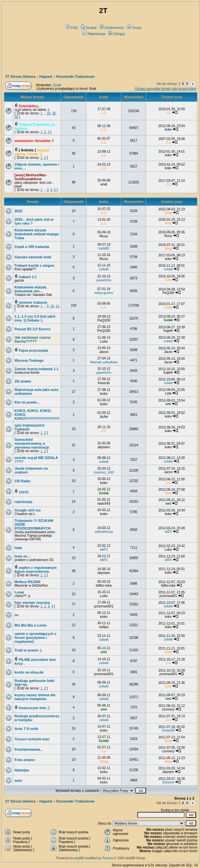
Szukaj (89, 28)
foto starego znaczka (32, 603)
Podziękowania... (29, 749)
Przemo (108, 858)
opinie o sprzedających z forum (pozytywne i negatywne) (36, 638)
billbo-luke (104, 585)
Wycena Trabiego (29, 360)
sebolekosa (104, 532)
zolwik (104, 269)
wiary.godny (104, 293)
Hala (18, 548)
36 (16, 117)
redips (104, 627)
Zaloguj (116, 34)
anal (104, 184)
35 (54, 113)
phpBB (79, 858)
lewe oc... (22, 556)
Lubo (104, 341)
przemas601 (168, 596)
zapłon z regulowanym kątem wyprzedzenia (36, 569)
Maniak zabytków (104, 362)
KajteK (168, 331)
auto (18, 780)
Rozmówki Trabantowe (75, 76)
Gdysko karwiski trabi (33, 257)
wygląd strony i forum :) (32, 152)
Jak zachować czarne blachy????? (32, 339)
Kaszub (104, 383)
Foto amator (25, 760)
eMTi (168, 532)
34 (49, 113)
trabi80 (104, 248)
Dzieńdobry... (30, 106)
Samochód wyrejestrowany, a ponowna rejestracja (32, 443)
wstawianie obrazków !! (34, 141)
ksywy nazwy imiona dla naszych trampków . (35, 697)
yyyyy (24, 492)
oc (17, 615)
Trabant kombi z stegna (34, 265)
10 (52, 306)
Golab (57, 85)
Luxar (19, 592)
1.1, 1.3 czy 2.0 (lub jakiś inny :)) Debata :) (35, 318)
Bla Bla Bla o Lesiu (31, 625)
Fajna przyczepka (33, 350)
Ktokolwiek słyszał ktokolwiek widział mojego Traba (37, 234)
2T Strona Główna (20, 76)
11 (58, 306)
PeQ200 (168, 293)
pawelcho (104, 280)
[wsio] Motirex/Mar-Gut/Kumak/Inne (31, 177)
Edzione (168, 782)
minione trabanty (33, 302)
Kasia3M (168, 730)
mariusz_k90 (104, 472)
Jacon (104, 352)
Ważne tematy (32, 97)
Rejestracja (94, 34)
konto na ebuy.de (29, 672)
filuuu (104, 236)
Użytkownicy (112, 28)
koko (168, 129)
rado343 (104, 503)
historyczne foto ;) (34, 708)
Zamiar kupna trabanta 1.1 (37, 369)
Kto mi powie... (27, 402)
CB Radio (23, 481)
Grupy (134, 28)
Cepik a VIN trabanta (32, 247)
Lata (168, 393)
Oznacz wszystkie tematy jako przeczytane (165, 89)
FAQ (72, 28)
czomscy (168, 709)
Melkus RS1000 (27, 582)
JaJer (104, 416)
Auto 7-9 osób (26, 729)
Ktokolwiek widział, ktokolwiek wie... (31, 289)
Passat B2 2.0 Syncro (32, 329)
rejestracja (23, 502)
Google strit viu (28, 510)
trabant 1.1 (28, 277)
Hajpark (46, 76)
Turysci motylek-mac (32, 739)
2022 (18, 211)
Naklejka (22, 770)
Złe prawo (23, 381)
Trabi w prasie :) (28, 650)
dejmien (104, 447)
